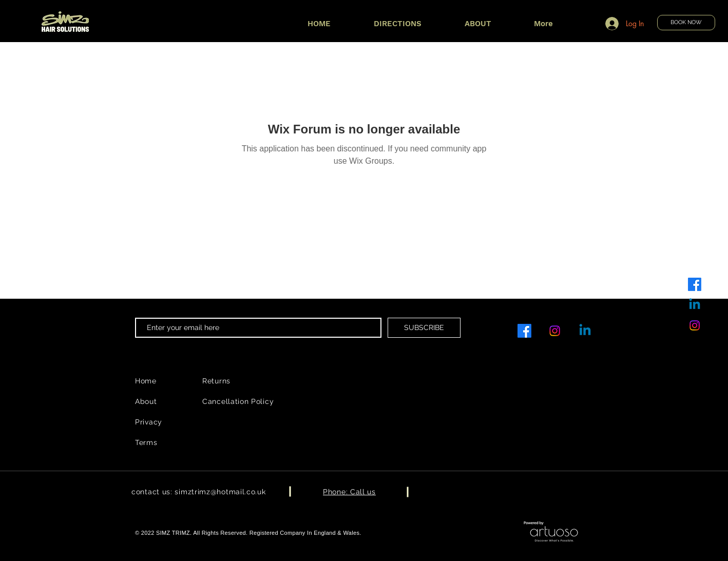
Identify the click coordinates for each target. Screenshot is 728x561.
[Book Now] (65, 23)
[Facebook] (695, 284)
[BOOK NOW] (686, 23)
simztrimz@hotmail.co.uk (220, 492)
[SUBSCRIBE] (424, 328)
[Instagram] (695, 325)
